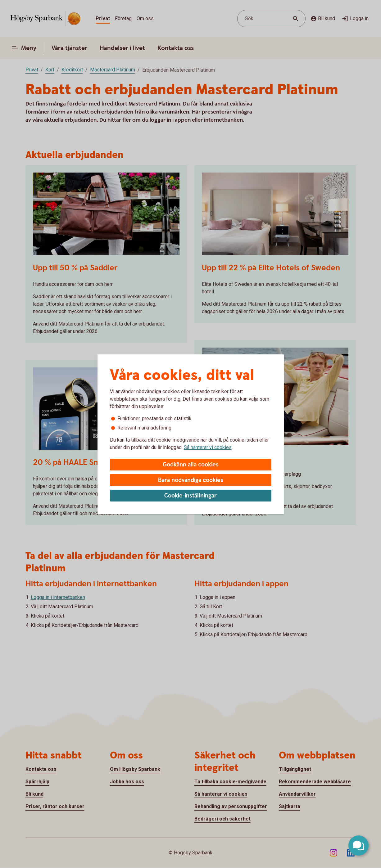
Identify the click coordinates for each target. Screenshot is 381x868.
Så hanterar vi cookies (208, 447)
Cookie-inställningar (190, 496)
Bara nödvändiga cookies (191, 480)
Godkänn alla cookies (191, 465)
